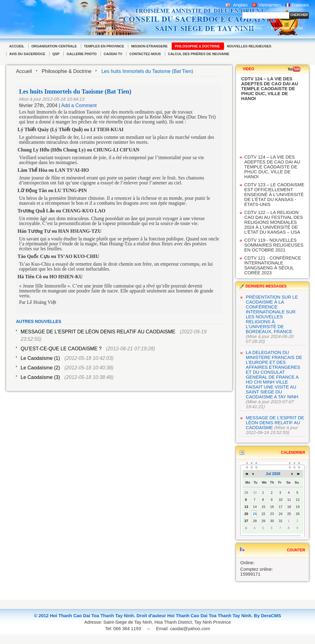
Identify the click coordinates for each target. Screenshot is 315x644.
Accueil (24, 71)
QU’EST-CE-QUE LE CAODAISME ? (61, 349)
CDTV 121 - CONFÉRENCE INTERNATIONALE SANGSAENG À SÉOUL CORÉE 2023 (273, 265)
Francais (297, 5)
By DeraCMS (267, 616)
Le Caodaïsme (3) (40, 377)
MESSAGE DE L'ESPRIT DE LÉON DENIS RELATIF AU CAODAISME (98, 332)
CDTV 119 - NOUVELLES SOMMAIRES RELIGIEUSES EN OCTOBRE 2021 (274, 245)
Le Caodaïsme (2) (40, 368)
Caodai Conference (247, 28)
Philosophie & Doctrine (67, 71)
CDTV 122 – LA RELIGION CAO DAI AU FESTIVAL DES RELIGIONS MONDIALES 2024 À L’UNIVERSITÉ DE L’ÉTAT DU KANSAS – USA (274, 222)
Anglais (237, 5)
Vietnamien (266, 5)
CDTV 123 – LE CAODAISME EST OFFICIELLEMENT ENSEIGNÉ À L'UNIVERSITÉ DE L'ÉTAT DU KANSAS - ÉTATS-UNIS (274, 195)
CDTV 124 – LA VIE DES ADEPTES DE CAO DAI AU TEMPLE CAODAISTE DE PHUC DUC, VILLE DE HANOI (272, 167)
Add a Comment (79, 105)
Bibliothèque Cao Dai (287, 28)
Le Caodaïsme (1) (40, 358)
